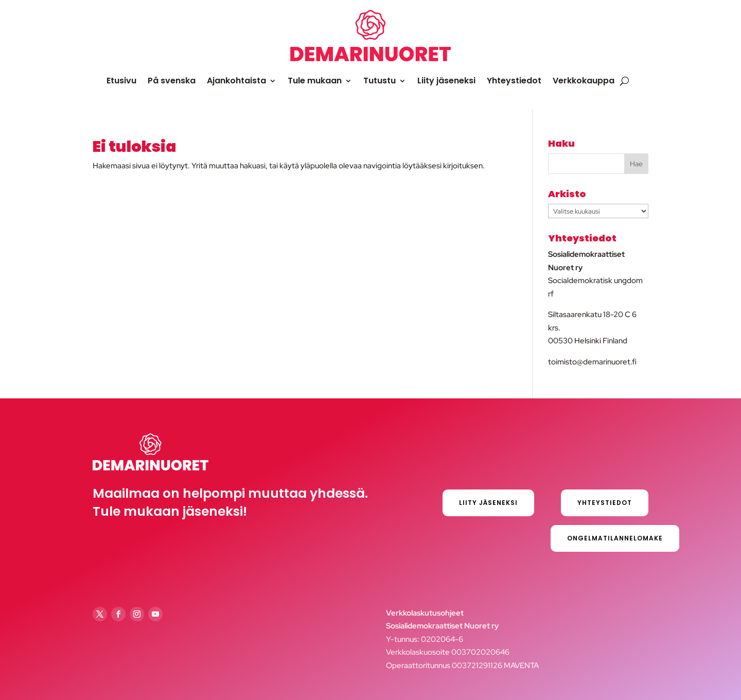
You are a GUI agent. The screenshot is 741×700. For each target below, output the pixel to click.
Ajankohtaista (236, 81)
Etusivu (121, 81)
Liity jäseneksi (446, 81)
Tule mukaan (315, 81)
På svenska (172, 81)
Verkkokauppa (584, 81)
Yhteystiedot (514, 81)
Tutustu (380, 81)
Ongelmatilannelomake (615, 538)
